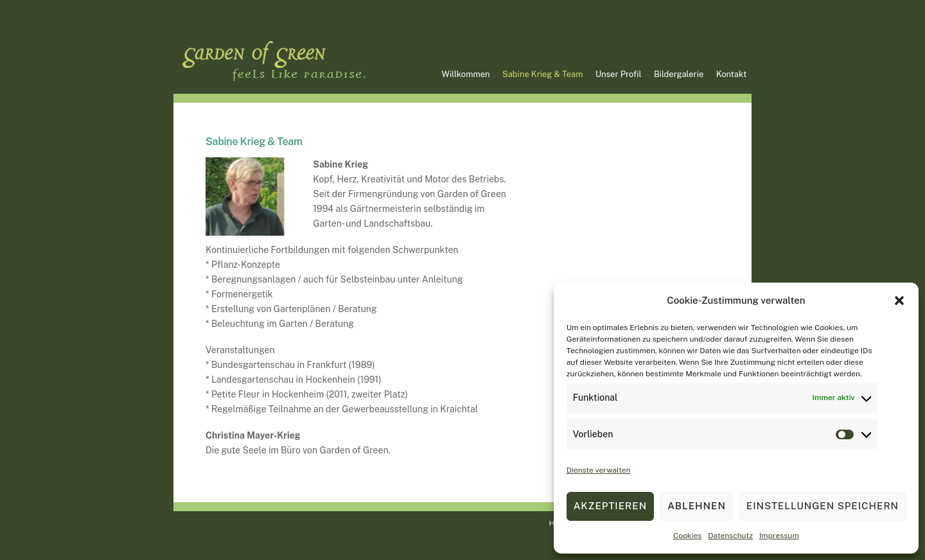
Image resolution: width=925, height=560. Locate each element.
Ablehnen (697, 506)
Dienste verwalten (599, 470)
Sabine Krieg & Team (543, 74)
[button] (899, 301)
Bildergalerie (679, 74)
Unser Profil (618, 74)
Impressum (779, 536)
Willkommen (466, 74)
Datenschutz (730, 536)
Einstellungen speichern (823, 506)
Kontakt (731, 74)
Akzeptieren (610, 506)
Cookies (687, 536)
